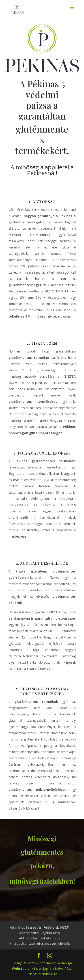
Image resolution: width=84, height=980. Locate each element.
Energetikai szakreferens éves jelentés (40, 944)
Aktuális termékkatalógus (40, 938)
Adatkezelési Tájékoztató (40, 933)
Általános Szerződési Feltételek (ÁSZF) (40, 927)
